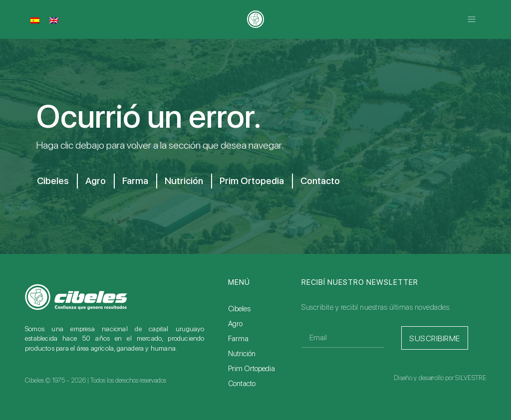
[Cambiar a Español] (35, 20)
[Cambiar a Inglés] (54, 20)
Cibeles (52, 181)
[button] (472, 19)
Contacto (335, 181)
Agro (97, 181)
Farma (139, 181)
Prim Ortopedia (262, 181)
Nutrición (191, 181)
